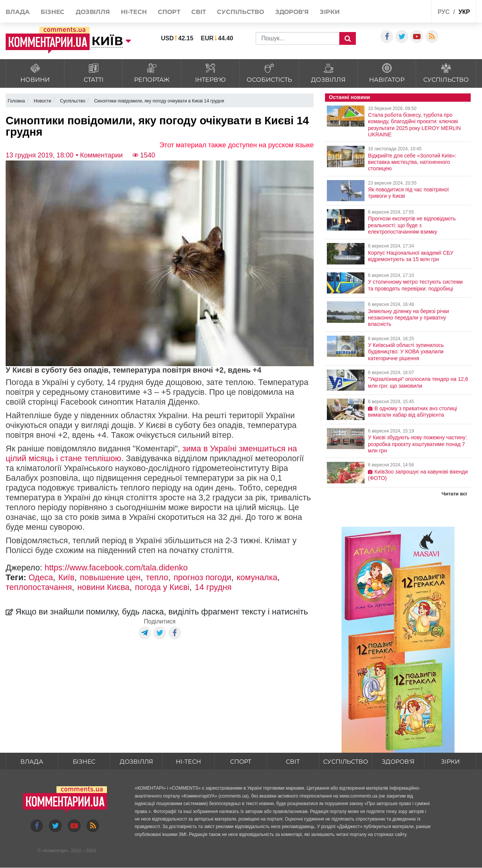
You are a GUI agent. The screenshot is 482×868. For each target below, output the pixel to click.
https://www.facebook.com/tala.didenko (116, 568)
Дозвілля (93, 12)
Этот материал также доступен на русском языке (236, 145)
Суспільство (240, 12)
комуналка (257, 577)
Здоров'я (292, 12)
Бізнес (53, 12)
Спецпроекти (407, 11)
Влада (18, 12)
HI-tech (134, 12)
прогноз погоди (202, 577)
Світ (199, 12)
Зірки (330, 12)
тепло (157, 577)
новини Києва (103, 587)
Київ (66, 577)
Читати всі (454, 494)
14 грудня (213, 587)
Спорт (169, 12)
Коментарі (55, 851)
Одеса (41, 577)
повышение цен (110, 577)
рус (444, 12)
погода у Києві (162, 587)
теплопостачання (39, 587)
